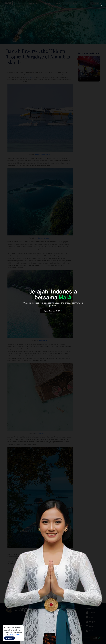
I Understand (9, 638)
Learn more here (15, 634)
